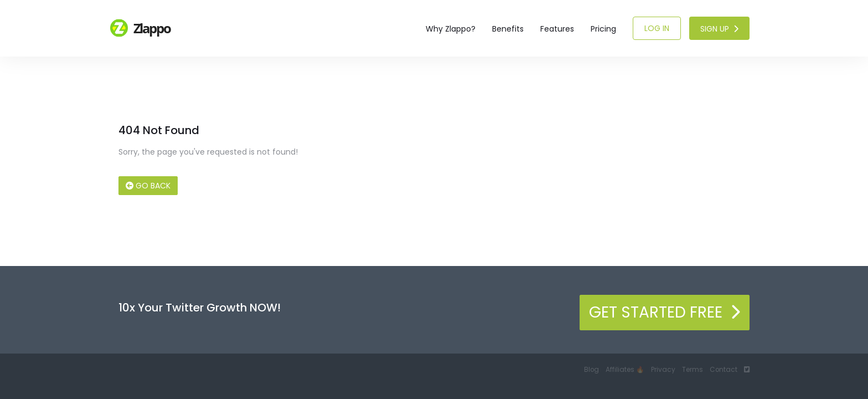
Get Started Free (665, 312)
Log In (657, 28)
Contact (724, 370)
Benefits (508, 29)
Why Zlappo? (451, 29)
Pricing (603, 29)
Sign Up (719, 29)
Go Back (148, 186)
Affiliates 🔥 (625, 370)
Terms (693, 370)
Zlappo (141, 28)
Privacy (663, 370)
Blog (591, 370)
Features (557, 29)
